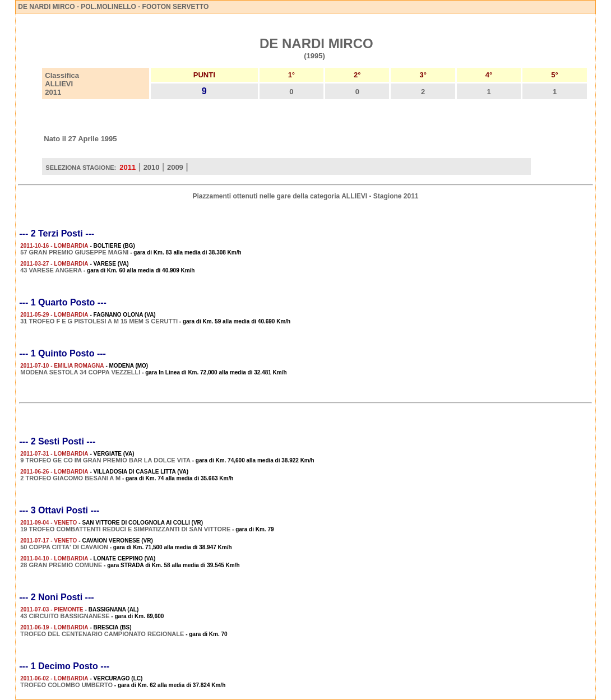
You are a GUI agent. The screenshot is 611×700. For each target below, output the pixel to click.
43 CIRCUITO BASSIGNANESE (65, 616)
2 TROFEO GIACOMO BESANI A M (70, 478)
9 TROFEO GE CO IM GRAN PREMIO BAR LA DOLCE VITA (105, 460)
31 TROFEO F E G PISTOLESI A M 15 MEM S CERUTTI (99, 321)
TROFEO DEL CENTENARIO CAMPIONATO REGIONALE (102, 634)
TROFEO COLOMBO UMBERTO (66, 685)
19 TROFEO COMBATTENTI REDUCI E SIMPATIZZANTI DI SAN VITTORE (125, 529)
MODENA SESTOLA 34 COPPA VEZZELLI (80, 372)
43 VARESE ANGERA (51, 270)
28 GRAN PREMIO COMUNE (61, 565)
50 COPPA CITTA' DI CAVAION (64, 547)
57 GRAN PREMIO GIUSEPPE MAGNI (74, 252)
